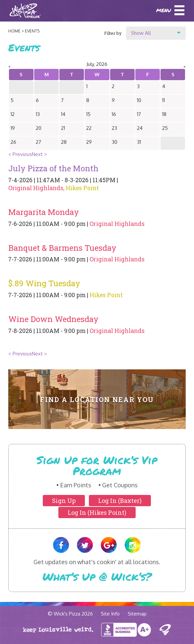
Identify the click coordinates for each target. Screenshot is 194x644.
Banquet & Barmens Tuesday (62, 248)
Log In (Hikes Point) (97, 512)
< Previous (20, 154)
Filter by (113, 33)
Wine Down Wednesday (53, 319)
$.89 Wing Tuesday (44, 283)
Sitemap (137, 614)
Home (14, 31)
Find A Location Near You (97, 400)
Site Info (110, 614)
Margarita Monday (44, 212)
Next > (39, 154)
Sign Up (64, 501)
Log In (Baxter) (120, 501)
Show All (141, 33)
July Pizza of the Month (53, 168)
